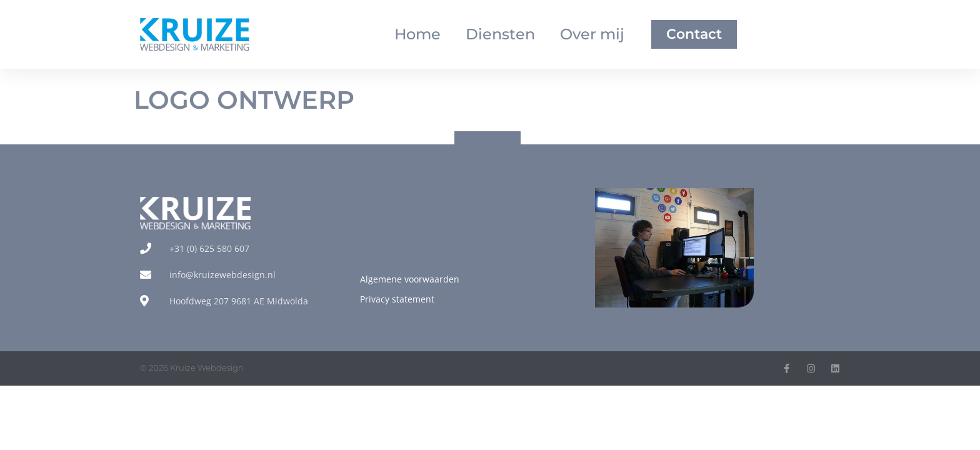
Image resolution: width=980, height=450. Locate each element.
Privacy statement (397, 299)
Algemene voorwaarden (410, 279)
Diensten (500, 34)
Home (417, 34)
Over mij (592, 34)
